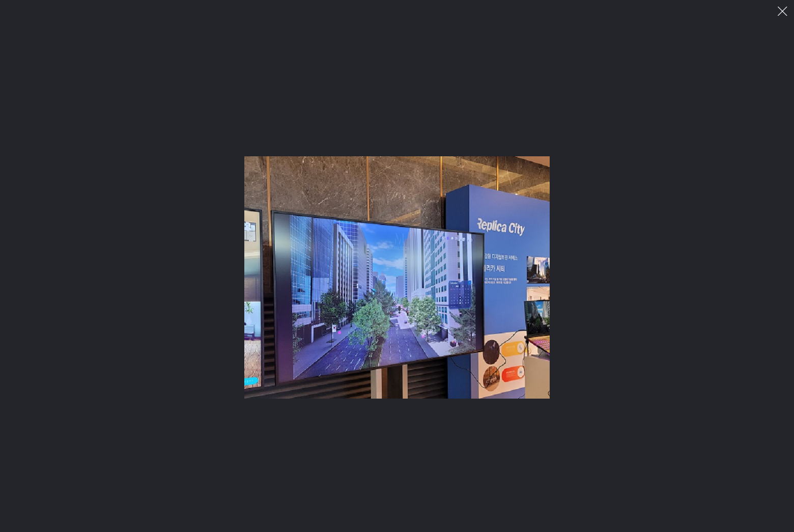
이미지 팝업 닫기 (783, 11)
